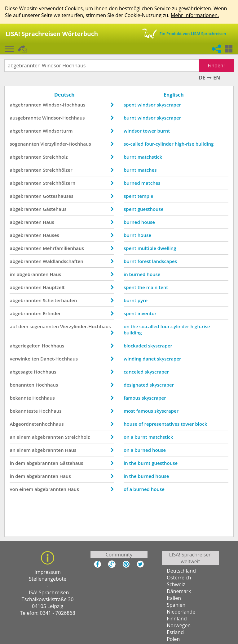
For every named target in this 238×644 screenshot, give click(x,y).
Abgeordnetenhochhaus (37, 424)
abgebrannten (26, 105)
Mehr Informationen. (195, 15)
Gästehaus (55, 209)
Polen (173, 640)
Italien (174, 599)
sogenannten (25, 144)
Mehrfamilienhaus (64, 248)
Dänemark (179, 592)
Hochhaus (53, 346)
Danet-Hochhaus (60, 359)
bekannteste (24, 411)
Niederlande (181, 612)
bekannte (21, 398)
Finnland (177, 619)
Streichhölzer (58, 170)
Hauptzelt (54, 287)
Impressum (47, 573)
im (13, 274)
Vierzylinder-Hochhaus (66, 144)
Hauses (52, 235)
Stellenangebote (48, 579)
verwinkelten (25, 359)
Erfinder (52, 313)
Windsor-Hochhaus (65, 105)
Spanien (176, 605)
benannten (22, 385)
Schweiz (176, 585)
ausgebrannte (26, 118)
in (12, 463)
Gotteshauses (59, 196)
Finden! (216, 66)
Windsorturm (58, 131)
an (13, 437)
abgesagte (22, 372)
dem (24, 326)
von (14, 489)
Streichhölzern (60, 183)
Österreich (179, 578)
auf (14, 326)
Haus (49, 222)
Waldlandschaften (64, 261)
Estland (175, 633)
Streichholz (56, 157)
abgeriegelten (26, 346)
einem (24, 437)
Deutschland (181, 571)
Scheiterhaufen (60, 300)
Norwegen (179, 626)
